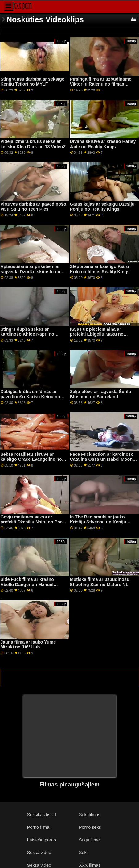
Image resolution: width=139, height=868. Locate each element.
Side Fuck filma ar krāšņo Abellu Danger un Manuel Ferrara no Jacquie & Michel (30, 584)
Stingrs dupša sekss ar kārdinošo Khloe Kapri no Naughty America (27, 334)
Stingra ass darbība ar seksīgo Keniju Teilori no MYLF (32, 82)
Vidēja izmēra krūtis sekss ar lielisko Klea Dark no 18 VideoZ (33, 144)
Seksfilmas (90, 815)
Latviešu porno (42, 840)
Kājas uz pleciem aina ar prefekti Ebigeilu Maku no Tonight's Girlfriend (97, 334)
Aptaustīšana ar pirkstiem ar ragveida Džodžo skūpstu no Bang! (30, 272)
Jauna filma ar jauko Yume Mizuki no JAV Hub (28, 645)
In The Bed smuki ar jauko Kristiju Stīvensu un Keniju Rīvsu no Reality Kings (98, 522)
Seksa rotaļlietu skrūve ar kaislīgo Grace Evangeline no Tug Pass (31, 459)
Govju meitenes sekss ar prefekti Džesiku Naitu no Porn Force (32, 522)
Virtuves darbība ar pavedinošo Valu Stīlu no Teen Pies (33, 207)
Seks (84, 853)
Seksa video (39, 853)
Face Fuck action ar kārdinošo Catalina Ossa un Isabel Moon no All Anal (102, 459)
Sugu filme (89, 840)
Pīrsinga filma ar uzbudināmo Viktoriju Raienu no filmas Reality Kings (101, 84)
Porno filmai (39, 827)
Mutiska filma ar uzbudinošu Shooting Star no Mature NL (100, 582)
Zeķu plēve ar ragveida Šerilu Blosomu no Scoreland (101, 394)
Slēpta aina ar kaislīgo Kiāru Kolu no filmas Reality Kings (100, 269)
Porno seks (90, 827)
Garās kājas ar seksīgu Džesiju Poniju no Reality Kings (102, 207)
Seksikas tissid (42, 815)
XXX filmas (90, 865)
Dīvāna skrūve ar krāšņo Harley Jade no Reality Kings (103, 144)
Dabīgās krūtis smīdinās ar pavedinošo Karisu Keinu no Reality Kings (30, 397)
